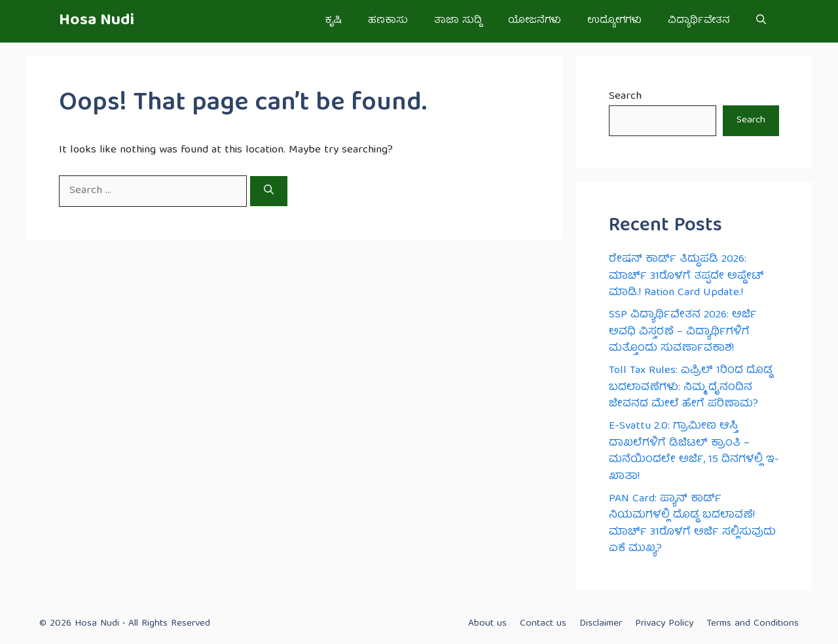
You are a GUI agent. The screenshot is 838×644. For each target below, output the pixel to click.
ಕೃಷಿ (333, 21)
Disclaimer (601, 624)
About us (487, 624)
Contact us (543, 624)
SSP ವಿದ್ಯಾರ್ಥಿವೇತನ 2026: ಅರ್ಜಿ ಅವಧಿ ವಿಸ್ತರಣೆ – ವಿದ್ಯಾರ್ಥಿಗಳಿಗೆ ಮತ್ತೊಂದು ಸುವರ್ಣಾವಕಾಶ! (683, 332)
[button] (761, 21)
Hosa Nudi (97, 21)
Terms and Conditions (753, 624)
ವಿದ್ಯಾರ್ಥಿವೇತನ (699, 21)
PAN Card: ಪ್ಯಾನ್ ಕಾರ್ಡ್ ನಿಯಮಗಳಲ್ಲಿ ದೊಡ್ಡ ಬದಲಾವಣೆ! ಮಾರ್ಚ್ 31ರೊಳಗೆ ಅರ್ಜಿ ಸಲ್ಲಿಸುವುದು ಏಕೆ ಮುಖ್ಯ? (692, 524)
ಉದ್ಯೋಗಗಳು (614, 21)
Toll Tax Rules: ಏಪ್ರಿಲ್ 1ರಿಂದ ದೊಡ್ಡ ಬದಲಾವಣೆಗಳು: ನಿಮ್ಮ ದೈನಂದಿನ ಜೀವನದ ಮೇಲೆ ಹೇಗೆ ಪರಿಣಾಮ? (691, 387)
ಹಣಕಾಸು (388, 21)
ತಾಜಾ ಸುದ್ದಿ (458, 21)
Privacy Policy (664, 624)
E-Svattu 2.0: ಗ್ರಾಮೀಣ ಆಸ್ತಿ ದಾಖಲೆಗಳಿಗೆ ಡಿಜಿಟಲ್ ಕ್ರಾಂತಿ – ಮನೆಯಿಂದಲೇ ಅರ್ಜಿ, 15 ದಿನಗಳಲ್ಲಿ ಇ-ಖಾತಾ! (694, 452)
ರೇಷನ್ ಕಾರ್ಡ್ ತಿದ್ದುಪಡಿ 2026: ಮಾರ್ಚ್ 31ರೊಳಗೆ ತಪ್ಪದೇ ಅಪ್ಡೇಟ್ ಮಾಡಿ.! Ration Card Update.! (686, 276)
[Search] (269, 191)
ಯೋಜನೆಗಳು (535, 21)
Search (625, 97)
